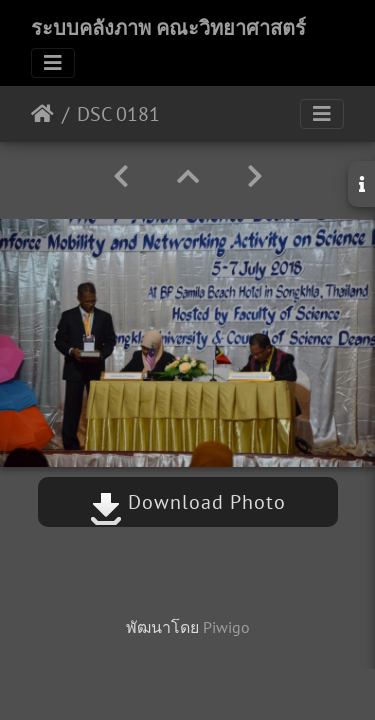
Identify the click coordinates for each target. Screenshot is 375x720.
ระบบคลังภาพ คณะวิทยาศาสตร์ (168, 28)
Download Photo (188, 502)
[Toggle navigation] (53, 63)
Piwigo (226, 627)
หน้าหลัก (42, 114)
